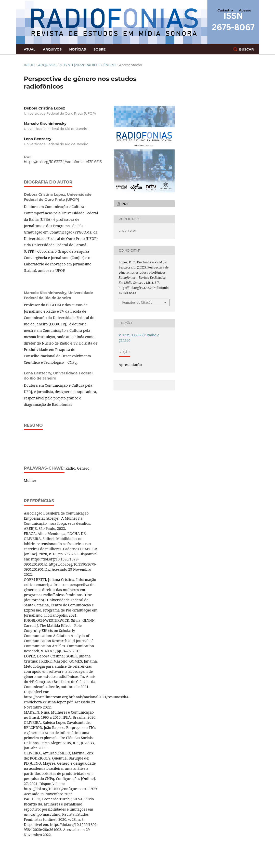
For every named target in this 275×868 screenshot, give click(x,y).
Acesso (245, 10)
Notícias (77, 49)
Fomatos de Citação (137, 302)
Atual (30, 49)
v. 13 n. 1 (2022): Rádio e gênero (88, 65)
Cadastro (225, 10)
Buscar (246, 49)
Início (29, 65)
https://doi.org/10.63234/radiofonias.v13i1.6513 (63, 162)
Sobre (100, 49)
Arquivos (52, 49)
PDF (125, 204)
